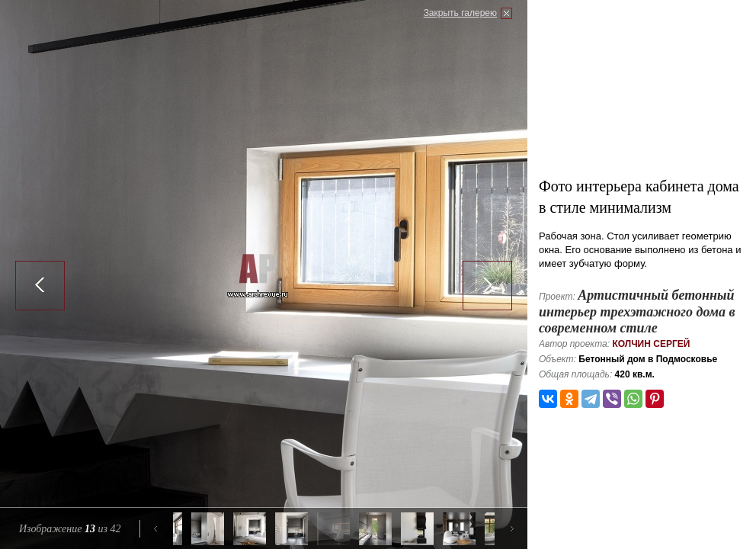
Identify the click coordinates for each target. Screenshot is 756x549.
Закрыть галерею (460, 13)
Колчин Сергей (651, 344)
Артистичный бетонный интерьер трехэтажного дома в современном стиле (637, 311)
